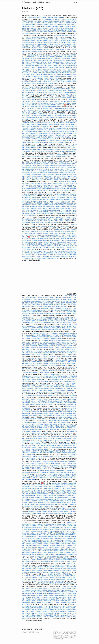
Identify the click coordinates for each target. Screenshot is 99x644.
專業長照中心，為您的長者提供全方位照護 (46, 244)
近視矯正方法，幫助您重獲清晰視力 (50, 403)
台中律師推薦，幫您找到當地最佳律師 (62, 101)
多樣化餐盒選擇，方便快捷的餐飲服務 (64, 414)
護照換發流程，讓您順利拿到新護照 (65, 485)
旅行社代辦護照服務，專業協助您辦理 (40, 253)
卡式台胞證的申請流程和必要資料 (67, 537)
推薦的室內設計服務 (67, 356)
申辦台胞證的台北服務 (61, 529)
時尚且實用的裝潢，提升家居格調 (48, 447)
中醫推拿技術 (46, 240)
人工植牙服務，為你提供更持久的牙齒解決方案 (43, 508)
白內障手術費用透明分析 (37, 123)
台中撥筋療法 (61, 171)
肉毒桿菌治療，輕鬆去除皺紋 (37, 422)
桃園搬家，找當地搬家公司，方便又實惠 (57, 488)
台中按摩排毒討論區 (50, 239)
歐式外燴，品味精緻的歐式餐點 (61, 233)
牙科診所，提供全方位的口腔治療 (62, 335)
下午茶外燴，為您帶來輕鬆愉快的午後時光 (60, 155)
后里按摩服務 (57, 246)
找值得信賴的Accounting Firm (52, 142)
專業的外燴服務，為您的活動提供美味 (51, 494)
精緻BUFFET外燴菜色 (58, 380)
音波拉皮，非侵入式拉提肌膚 (37, 533)
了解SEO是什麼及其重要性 (60, 592)
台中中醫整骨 (73, 531)
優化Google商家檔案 (41, 180)
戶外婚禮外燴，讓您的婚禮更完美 (60, 69)
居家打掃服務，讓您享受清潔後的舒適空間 (65, 387)
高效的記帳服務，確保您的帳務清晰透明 (44, 98)
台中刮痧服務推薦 (50, 83)
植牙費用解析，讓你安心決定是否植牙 (54, 581)
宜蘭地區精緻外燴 (38, 437)
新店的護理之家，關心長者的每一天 (41, 164)
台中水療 (38, 576)
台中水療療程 (71, 240)
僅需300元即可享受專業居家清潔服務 (59, 82)
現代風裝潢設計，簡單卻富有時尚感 (35, 21)
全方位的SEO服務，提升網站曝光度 (65, 508)
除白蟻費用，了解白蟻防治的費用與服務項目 (35, 116)
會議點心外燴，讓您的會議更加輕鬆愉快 (34, 83)
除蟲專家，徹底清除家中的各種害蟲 (35, 390)
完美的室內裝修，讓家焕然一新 (34, 183)
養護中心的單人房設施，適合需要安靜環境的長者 (62, 176)
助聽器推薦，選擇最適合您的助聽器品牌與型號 (48, 107)
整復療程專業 (26, 553)
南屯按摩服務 (64, 142)
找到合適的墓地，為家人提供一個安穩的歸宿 (41, 606)
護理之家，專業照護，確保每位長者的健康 (49, 76)
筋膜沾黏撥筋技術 (34, 169)
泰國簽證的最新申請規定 (47, 337)
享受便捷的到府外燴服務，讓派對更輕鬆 (37, 219)
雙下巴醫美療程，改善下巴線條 (55, 472)
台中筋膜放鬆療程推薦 (60, 319)
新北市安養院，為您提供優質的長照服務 (55, 89)
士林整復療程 (41, 114)
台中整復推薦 (41, 194)
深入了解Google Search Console (60, 108)
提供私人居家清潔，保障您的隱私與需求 (38, 67)
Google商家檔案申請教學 (35, 512)
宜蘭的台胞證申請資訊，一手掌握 (42, 569)
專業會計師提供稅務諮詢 (54, 173)
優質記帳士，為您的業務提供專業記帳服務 (45, 256)
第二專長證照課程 (44, 381)
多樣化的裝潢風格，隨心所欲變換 (64, 540)
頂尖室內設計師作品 (31, 592)
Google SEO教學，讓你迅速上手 (43, 66)
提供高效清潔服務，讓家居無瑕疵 (54, 560)
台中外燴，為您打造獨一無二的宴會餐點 (52, 255)
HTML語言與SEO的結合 (28, 110)
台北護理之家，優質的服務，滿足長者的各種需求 (48, 339)
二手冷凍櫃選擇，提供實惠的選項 (55, 146)
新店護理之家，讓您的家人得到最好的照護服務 (38, 39)
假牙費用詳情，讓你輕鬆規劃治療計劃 (58, 307)
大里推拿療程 (26, 119)
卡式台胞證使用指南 (65, 465)
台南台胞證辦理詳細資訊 (31, 34)
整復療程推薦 (37, 590)
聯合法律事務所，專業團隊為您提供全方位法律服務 (40, 46)
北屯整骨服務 (65, 446)
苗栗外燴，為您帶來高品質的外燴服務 (58, 219)
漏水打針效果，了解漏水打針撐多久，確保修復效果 (61, 321)
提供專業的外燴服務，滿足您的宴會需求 (46, 141)
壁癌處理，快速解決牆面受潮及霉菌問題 (56, 463)
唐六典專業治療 (56, 183)
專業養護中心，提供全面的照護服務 (38, 41)
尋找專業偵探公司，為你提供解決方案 (38, 48)
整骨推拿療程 (26, 565)
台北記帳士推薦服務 (27, 317)
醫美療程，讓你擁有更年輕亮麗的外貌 (54, 132)
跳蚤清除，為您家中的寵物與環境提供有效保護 (62, 428)
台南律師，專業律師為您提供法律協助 (48, 579)
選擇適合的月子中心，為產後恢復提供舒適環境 (48, 617)
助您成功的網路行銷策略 (54, 351)
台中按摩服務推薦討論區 (36, 553)
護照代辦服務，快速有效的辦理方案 (56, 303)
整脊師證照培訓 (63, 305)
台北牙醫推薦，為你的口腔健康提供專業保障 (57, 422)
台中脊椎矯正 (59, 444)
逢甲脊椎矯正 (35, 504)
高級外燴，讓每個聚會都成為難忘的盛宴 (53, 26)
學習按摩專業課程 (51, 610)
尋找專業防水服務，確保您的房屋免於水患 (62, 492)
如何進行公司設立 (65, 183)
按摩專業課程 (60, 544)
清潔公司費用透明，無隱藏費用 (62, 46)
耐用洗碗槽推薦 (72, 98)
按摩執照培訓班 (58, 462)
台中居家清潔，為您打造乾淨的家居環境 (33, 501)
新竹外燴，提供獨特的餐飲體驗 (39, 351)
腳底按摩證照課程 (40, 37)
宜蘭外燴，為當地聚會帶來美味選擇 (61, 430)
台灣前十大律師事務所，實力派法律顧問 (47, 545)
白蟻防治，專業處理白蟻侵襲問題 (44, 246)
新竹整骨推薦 (33, 82)
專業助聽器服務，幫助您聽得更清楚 (37, 146)
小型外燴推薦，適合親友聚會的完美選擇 (45, 205)
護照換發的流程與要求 (47, 456)
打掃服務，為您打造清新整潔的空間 (45, 149)
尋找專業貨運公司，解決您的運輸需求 (45, 554)
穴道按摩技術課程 (65, 531)
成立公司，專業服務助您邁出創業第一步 (61, 385)
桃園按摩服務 (69, 574)
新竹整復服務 (49, 335)
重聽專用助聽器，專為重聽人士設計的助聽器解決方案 (56, 59)
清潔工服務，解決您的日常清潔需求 (46, 544)
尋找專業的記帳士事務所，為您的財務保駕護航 (40, 378)
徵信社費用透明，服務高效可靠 (54, 217)
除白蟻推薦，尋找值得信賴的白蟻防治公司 (60, 340)
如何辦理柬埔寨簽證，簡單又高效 (36, 55)
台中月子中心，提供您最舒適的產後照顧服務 (45, 317)
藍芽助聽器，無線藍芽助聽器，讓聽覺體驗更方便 (37, 531)
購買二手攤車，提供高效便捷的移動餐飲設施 (42, 323)
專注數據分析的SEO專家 (36, 453)
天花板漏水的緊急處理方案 (51, 503)
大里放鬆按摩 (27, 504)
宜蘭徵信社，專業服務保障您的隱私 (40, 330)
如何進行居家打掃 (71, 563)
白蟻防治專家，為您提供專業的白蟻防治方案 (63, 39)
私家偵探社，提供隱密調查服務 (32, 310)
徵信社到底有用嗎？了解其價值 (58, 240)
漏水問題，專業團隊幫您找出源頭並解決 (42, 549)
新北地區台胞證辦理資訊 (51, 299)
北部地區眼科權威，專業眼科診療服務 (37, 44)
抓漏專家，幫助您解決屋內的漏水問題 (51, 542)
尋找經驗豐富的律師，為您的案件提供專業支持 (60, 476)
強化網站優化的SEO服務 (69, 310)
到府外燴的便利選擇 (35, 540)
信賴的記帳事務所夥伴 (59, 157)
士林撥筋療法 (71, 504)
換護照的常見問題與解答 (29, 100)
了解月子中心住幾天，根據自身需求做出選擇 (59, 41)
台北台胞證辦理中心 (36, 603)
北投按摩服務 (45, 340)
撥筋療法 (65, 504)
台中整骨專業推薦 (35, 91)
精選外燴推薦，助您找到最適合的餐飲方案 (55, 314)
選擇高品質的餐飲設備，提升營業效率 (66, 117)
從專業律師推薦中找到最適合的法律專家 (56, 613)
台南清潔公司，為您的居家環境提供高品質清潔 (41, 499)
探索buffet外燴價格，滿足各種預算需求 (66, 554)
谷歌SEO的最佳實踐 (33, 60)
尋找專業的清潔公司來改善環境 (49, 301)
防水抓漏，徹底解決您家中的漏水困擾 (51, 513)
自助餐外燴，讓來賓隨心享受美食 (55, 180)
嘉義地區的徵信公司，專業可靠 (58, 572)
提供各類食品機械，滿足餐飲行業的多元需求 (56, 526)
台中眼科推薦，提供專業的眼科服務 (55, 533)
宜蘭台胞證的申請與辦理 (60, 392)
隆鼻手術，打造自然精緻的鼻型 (38, 319)
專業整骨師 (42, 60)
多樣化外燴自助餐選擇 (51, 608)
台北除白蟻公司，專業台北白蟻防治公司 (46, 223)
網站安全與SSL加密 (66, 173)
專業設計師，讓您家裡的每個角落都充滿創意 (46, 305)
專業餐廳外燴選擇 (32, 23)
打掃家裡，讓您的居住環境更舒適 (38, 75)
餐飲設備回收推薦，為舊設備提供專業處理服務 (38, 25)
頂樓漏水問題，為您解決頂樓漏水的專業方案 (47, 78)
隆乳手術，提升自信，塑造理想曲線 (65, 599)
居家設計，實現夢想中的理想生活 (66, 141)
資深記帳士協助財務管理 (52, 376)
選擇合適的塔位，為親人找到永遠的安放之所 (63, 187)
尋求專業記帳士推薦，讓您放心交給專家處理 (41, 433)
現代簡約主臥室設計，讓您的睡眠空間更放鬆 (50, 71)
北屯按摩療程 (61, 349)
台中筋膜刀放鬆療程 (29, 335)
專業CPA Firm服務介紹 (31, 62)
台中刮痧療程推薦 (43, 173)
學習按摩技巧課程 (58, 565)
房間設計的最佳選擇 (69, 544)
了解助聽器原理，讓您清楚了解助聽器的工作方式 (49, 226)
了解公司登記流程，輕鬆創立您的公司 (34, 191)
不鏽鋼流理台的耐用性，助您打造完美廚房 (56, 19)
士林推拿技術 (58, 201)
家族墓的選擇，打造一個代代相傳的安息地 (59, 75)
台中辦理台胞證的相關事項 (57, 80)
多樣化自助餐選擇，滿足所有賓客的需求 (35, 303)
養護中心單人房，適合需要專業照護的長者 (56, 123)
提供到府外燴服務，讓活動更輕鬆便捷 (49, 169)
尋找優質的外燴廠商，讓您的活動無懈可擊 (61, 330)
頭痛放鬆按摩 (55, 28)
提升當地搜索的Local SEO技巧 (54, 504)
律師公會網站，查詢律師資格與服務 (64, 412)
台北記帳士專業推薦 (67, 513)
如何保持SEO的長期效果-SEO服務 (36, 2)
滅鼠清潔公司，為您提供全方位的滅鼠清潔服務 (58, 55)
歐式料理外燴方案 (68, 560)
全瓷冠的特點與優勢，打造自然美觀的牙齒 (33, 389)
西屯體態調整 (61, 535)
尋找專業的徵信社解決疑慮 (33, 547)
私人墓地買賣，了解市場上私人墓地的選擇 (55, 30)
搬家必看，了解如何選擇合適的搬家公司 (51, 310)
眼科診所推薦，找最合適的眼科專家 (56, 64)
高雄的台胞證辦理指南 (66, 510)
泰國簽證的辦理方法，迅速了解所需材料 (33, 581)
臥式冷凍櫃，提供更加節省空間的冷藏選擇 (33, 239)
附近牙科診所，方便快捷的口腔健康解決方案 (53, 198)
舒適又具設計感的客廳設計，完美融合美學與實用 (50, 328)
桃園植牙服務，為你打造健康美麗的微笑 (34, 560)
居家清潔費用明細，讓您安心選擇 (60, 408)
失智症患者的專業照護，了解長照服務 (35, 613)
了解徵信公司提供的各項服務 (67, 126)
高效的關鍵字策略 (68, 130)
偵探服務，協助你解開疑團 (32, 162)
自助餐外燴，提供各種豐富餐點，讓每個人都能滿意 (36, 372)
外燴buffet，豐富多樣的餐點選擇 (44, 157)
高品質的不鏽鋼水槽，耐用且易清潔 (64, 567)
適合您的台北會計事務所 (37, 440)
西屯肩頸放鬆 (54, 171)
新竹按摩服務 (56, 426)
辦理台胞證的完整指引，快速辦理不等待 (38, 128)
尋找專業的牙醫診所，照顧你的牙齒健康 (53, 135)
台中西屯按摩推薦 (42, 419)
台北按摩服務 (26, 533)
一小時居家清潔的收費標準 (39, 185)
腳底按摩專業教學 (33, 208)
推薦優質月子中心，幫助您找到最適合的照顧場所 (51, 438)
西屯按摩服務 (34, 173)
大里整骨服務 (49, 396)
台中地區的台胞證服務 (43, 82)
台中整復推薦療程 (64, 421)
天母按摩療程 (29, 405)
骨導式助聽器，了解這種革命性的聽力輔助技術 (38, 492)
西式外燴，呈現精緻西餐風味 (53, 21)
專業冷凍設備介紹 (62, 346)
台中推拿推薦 (58, 323)
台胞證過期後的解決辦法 (41, 476)
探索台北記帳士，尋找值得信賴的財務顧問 (50, 474)
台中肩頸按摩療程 (54, 381)
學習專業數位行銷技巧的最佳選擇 (63, 110)
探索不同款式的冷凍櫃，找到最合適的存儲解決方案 (47, 199)
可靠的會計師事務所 (53, 221)
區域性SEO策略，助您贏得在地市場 (55, 194)
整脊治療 (39, 235)
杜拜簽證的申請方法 (27, 513)
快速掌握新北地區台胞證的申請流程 (57, 44)
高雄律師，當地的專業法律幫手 (57, 574)
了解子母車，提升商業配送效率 (41, 385)
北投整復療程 (61, 18)
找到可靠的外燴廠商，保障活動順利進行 (33, 87)
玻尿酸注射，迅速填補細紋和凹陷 (49, 91)
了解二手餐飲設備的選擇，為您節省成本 (50, 415)
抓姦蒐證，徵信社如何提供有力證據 (58, 232)
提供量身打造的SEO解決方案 (37, 399)
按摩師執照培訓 (47, 183)
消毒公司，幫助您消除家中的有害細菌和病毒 (48, 467)
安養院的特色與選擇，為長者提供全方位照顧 (48, 358)
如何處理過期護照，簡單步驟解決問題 (43, 203)
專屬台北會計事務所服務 (61, 98)
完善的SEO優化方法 (62, 405)
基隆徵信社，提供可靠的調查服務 (50, 465)
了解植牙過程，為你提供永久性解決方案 (35, 94)
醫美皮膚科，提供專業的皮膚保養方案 (41, 28)
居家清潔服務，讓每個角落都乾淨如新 (41, 348)
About (75, 2)
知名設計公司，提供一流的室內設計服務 (57, 185)
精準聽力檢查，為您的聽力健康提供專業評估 (51, 130)
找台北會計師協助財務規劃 (62, 149)
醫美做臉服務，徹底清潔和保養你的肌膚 (33, 526)
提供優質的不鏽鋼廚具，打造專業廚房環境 (38, 126)
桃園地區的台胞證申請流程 (50, 594)
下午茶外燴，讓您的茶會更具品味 (66, 553)
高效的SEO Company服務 (55, 128)
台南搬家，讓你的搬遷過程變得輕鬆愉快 (51, 73)
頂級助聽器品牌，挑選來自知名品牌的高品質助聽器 (63, 371)
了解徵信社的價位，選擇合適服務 (63, 360)
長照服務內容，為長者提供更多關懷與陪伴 (45, 535)
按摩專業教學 (69, 64)
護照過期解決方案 (56, 212)
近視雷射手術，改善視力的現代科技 (46, 62)
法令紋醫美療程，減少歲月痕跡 (69, 246)
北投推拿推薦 (42, 504)
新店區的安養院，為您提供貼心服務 (46, 485)
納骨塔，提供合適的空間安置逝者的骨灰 (47, 490)
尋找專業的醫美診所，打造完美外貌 (39, 497)
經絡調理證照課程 (53, 67)
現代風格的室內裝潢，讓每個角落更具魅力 (54, 151)
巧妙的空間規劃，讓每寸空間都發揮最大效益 (39, 597)
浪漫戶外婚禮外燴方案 (68, 298)
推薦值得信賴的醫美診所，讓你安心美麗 (40, 42)
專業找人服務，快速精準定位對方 (47, 599)
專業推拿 (59, 356)
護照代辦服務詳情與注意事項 (54, 94)
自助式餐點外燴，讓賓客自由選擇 (34, 92)
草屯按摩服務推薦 (34, 130)
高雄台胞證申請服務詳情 (41, 137)
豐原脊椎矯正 (72, 108)
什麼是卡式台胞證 (45, 576)
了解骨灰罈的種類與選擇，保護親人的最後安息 (51, 353)
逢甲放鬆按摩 (62, 67)
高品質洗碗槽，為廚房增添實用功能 (35, 608)
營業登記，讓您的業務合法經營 (59, 25)
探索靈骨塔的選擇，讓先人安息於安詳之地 (33, 248)
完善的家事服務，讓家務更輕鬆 (41, 189)
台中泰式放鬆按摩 (39, 89)
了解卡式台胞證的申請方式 (51, 551)
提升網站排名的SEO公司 (56, 210)
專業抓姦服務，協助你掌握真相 (33, 59)
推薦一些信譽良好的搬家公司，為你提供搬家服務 (61, 133)
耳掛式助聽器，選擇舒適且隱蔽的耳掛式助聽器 (49, 298)
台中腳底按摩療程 (40, 396)
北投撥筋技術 (45, 103)
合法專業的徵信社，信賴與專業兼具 (38, 133)
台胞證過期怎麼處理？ (33, 18)
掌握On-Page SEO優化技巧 (50, 356)
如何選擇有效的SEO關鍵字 (39, 333)
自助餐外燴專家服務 (35, 125)
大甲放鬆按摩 (70, 463)
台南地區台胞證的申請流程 (61, 203)
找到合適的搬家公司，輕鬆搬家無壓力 (53, 487)
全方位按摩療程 (67, 323)
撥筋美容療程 (42, 51)
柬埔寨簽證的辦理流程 (62, 162)
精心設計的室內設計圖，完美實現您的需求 (42, 506)
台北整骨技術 (72, 455)
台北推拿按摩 (66, 226)
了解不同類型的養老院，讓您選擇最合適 (56, 114)
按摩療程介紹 (47, 449)
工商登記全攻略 (41, 592)
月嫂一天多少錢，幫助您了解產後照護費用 (60, 103)
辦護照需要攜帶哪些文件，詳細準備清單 (52, 308)
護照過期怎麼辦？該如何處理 (64, 50)
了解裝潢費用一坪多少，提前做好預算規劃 (42, 414)
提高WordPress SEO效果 (33, 442)
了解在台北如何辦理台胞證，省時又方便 (41, 101)
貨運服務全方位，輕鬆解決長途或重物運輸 (59, 137)
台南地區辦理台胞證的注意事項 (37, 365)
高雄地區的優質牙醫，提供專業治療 (54, 105)
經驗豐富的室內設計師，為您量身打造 (37, 221)
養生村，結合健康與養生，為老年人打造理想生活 (57, 191)
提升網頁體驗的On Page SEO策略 (49, 139)
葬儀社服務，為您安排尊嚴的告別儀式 (43, 392)
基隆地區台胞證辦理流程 (44, 401)
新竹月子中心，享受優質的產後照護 (40, 171)
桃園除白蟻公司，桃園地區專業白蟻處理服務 (51, 174)
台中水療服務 (47, 430)
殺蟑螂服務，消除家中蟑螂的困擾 (68, 551)
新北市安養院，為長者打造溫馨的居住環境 (33, 463)
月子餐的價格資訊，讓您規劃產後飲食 (62, 66)
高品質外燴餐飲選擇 (57, 230)
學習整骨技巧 (27, 330)
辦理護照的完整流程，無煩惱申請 (47, 167)
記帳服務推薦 (71, 431)
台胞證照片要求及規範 (45, 237)
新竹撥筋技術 (68, 80)
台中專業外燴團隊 (30, 107)
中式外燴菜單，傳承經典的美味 (67, 235)
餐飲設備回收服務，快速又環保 (51, 242)
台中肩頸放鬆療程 (63, 28)
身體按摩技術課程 (66, 21)
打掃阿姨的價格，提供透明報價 (50, 235)
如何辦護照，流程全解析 (65, 501)
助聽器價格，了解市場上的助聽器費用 (61, 164)
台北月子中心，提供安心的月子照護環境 (40, 69)
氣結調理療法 (40, 30)
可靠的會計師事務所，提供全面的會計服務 (43, 524)
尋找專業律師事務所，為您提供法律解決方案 (44, 50)
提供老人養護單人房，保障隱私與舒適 (42, 426)
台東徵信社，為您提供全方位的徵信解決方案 (59, 116)
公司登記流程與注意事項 (49, 117)
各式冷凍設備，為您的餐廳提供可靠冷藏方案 (57, 478)
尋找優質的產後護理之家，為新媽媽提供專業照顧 (56, 453)
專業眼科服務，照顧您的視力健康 (48, 18)
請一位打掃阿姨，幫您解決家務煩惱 (65, 167)
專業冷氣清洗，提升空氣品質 (69, 512)
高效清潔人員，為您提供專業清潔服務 (42, 32)
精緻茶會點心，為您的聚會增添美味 (37, 64)
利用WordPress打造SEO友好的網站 (53, 424)
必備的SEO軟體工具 (31, 419)
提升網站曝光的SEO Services (37, 251)
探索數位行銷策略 (68, 174)
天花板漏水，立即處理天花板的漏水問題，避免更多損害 (43, 611)
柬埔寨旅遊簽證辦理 (67, 71)
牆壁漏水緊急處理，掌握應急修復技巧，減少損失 (41, 201)
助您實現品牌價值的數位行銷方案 (63, 35)
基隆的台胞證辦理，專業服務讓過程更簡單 (47, 57)
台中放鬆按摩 (32, 223)
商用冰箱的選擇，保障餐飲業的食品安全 (46, 166)
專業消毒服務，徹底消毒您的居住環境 (47, 23)
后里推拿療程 (50, 319)
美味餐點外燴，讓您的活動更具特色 (61, 42)
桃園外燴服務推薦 (31, 460)
